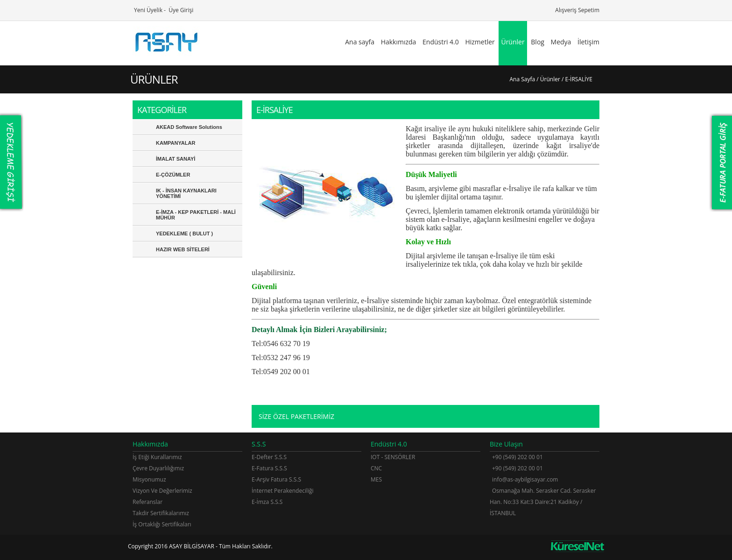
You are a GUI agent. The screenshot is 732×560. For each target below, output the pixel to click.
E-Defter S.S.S (269, 457)
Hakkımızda (399, 42)
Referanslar (148, 502)
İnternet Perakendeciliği (283, 491)
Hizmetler (480, 42)
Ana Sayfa (523, 79)
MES (376, 479)
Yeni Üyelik (148, 10)
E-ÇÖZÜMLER (173, 175)
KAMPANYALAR (176, 143)
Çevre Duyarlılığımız (158, 468)
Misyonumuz (149, 479)
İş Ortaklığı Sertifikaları (162, 524)
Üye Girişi (180, 10)
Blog (538, 42)
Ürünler (513, 42)
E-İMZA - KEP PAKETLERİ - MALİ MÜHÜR (196, 215)
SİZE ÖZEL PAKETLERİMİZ (296, 416)
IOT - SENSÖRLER (393, 457)
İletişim (588, 42)
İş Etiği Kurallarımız (157, 457)
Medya (561, 42)
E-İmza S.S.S (267, 502)
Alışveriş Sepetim (577, 10)
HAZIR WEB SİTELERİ (183, 249)
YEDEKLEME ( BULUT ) (184, 234)
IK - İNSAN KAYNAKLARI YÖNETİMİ (186, 193)
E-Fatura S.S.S (269, 468)
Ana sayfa (360, 42)
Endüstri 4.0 (441, 42)
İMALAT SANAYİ (176, 159)
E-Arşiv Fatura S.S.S (276, 479)
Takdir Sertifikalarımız (161, 513)
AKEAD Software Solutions (189, 127)
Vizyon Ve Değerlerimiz (162, 491)
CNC (376, 468)
